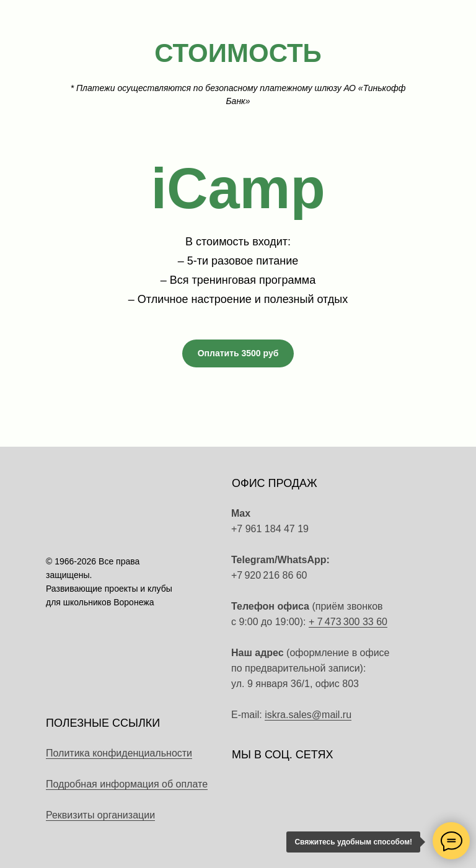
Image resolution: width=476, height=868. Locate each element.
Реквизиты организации (100, 815)
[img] (383, 568)
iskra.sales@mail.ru (308, 715)
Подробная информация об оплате (127, 784)
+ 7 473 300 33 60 (348, 622)
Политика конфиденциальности (119, 753)
